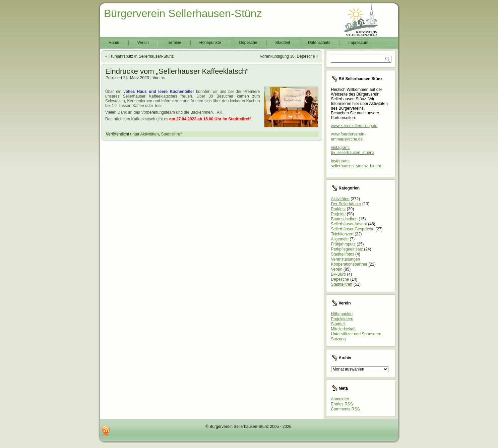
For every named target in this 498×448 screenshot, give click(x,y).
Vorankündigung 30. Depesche (287, 56)
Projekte (338, 214)
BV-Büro (339, 274)
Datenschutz (319, 43)
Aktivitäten (150, 134)
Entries (342, 404)
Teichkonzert (342, 234)
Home (114, 43)
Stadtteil (283, 43)
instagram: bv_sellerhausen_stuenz (353, 150)
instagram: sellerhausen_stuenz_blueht (356, 163)
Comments (346, 409)
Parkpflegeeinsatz (347, 249)
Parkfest (338, 209)
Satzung (338, 339)
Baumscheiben (344, 219)
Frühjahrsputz (343, 244)
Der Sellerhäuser (346, 204)
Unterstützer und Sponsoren (356, 334)
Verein (143, 43)
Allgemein (340, 239)
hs (163, 78)
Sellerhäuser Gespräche (353, 229)
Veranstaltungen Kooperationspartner (349, 262)
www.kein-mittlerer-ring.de (354, 126)
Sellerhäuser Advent (349, 224)
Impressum (358, 43)
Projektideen (342, 319)
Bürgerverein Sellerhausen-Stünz (183, 13)
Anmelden (340, 399)
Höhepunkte (210, 43)
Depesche (248, 43)
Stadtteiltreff (172, 134)
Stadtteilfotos (343, 254)
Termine (174, 43)
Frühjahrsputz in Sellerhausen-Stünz (141, 56)
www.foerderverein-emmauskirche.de (348, 137)
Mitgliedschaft (343, 329)
